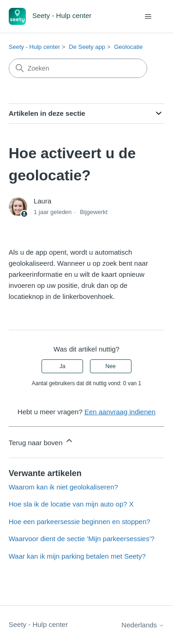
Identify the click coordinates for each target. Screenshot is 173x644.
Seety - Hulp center (34, 47)
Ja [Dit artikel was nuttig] (63, 366)
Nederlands (143, 625)
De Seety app (87, 47)
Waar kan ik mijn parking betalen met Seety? (77, 556)
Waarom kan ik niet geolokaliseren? (63, 487)
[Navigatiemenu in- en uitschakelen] (148, 17)
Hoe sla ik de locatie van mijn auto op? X (71, 504)
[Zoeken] (78, 68)
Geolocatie (128, 47)
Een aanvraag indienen (120, 412)
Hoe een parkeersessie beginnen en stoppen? (80, 522)
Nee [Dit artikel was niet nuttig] (111, 366)
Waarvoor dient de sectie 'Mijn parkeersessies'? (82, 539)
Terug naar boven (41, 441)
